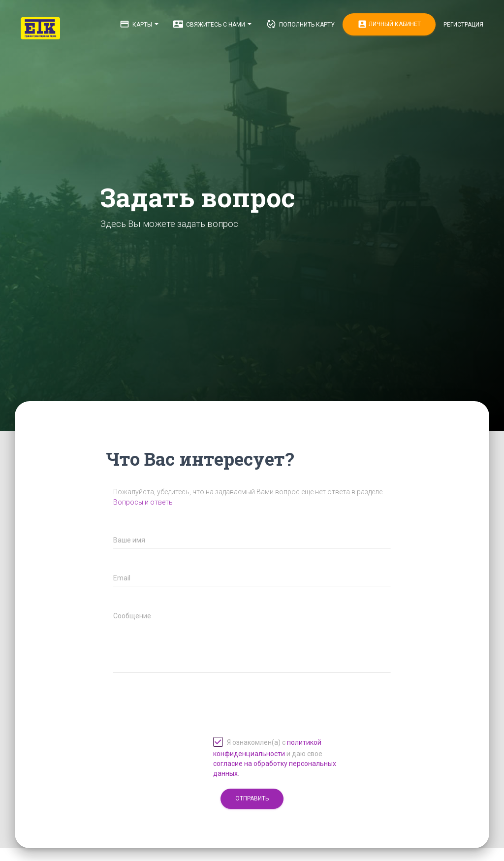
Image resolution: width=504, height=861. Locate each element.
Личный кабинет (389, 24)
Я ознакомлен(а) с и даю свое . (275, 757)
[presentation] (188, 696)
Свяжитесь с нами (212, 24)
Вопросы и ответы (143, 502)
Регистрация (463, 25)
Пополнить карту (300, 24)
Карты (139, 24)
